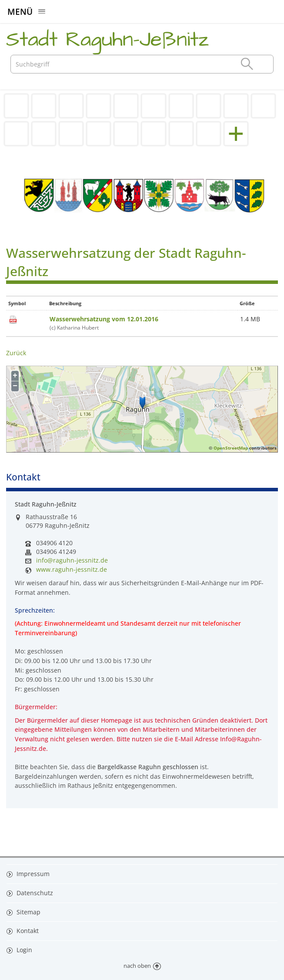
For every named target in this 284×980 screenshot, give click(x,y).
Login (23, 950)
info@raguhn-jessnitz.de (72, 560)
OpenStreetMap (231, 448)
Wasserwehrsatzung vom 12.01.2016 (104, 319)
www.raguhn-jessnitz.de (72, 570)
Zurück (16, 353)
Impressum (32, 874)
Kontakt (27, 931)
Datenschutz (34, 893)
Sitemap (28, 912)
